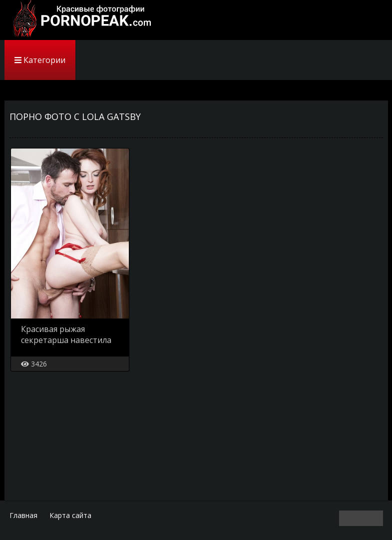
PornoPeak (79, 20)
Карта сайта (70, 515)
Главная (23, 515)
